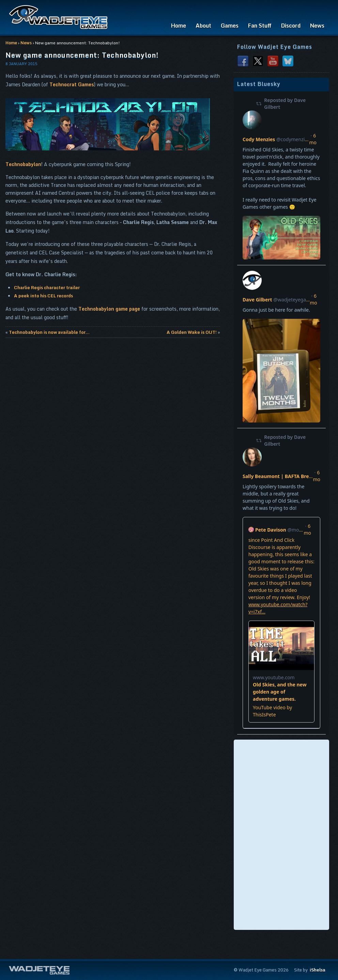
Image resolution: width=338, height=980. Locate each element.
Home (179, 26)
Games (230, 26)
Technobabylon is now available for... (49, 332)
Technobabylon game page (109, 309)
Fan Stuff (260, 26)
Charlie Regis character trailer (47, 287)
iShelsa (318, 970)
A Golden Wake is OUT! (192, 332)
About (203, 26)
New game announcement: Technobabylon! (82, 55)
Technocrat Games (72, 84)
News (317, 26)
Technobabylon (23, 164)
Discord (291, 26)
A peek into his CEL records (43, 296)
